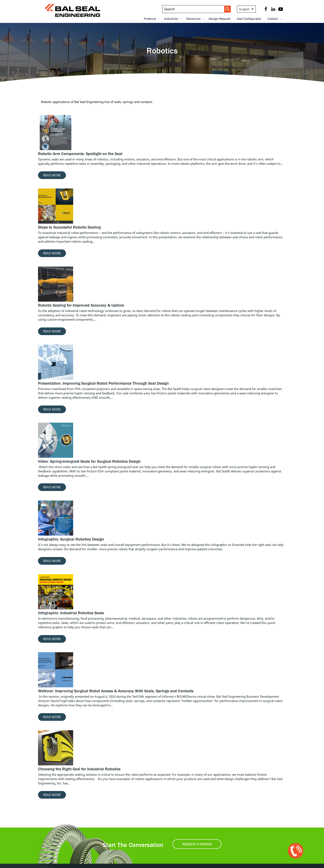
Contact (273, 19)
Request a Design (197, 844)
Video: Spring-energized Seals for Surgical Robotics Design (89, 461)
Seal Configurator (249, 19)
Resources (194, 19)
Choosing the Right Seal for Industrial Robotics (79, 769)
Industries (172, 19)
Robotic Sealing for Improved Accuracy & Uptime (81, 305)
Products (150, 19)
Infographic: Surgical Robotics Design (71, 539)
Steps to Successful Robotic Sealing (69, 227)
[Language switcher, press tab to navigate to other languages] (246, 9)
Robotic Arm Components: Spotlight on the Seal (80, 154)
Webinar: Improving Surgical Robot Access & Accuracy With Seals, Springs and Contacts (116, 691)
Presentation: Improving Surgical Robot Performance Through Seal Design (103, 383)
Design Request (220, 19)
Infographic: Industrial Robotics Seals (71, 613)
